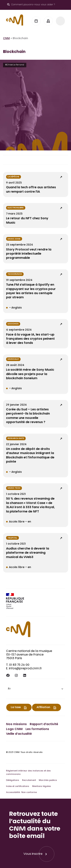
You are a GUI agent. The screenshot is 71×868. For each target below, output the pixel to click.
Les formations (37, 729)
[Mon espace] (48, 21)
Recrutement (29, 780)
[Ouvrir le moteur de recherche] (31, 5)
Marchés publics (48, 780)
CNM (6, 39)
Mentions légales (42, 786)
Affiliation (43, 708)
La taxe (16, 708)
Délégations (13, 780)
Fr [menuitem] (9, 689)
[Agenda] (36, 21)
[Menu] (60, 21)
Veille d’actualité (19, 734)
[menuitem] (35, 689)
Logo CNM (14, 729)
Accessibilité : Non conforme (21, 792)
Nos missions (16, 724)
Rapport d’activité (44, 724)
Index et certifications (18, 786)
